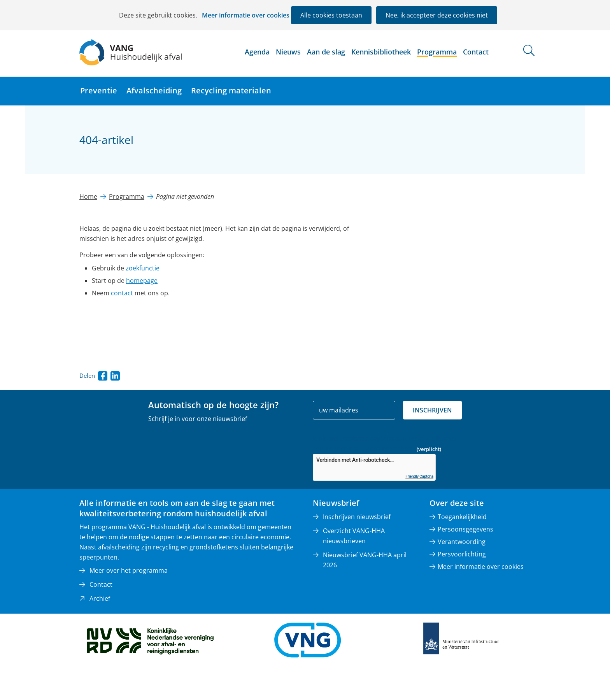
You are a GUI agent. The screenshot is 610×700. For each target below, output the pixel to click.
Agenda (257, 52)
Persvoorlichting (462, 554)
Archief (100, 598)
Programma (437, 52)
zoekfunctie (143, 268)
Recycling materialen (231, 90)
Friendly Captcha (419, 476)
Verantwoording (462, 542)
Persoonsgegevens (465, 529)
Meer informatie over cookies (246, 15)
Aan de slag (326, 52)
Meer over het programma (129, 570)
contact (123, 293)
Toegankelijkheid (462, 517)
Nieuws (288, 52)
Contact (476, 52)
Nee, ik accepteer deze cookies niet (437, 15)
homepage (142, 281)
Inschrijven (432, 410)
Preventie (99, 90)
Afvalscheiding (154, 90)
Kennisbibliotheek (381, 52)
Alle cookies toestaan (331, 15)
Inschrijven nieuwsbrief (357, 517)
